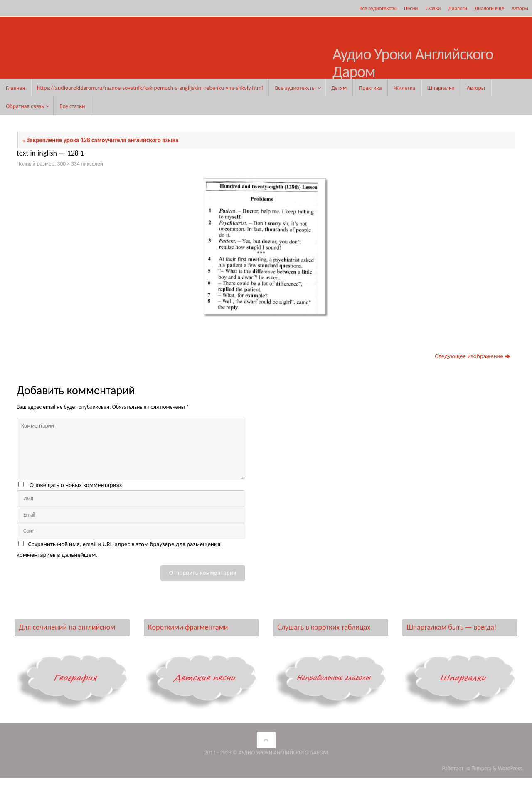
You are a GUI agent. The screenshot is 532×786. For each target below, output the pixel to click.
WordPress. (511, 768)
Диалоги (458, 8)
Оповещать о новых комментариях (76, 485)
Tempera (482, 768)
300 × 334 (69, 164)
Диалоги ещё (489, 8)
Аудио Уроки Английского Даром (413, 63)
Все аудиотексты (378, 8)
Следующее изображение (473, 356)
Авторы (520, 8)
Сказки (433, 8)
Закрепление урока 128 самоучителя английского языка (100, 140)
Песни (411, 8)
